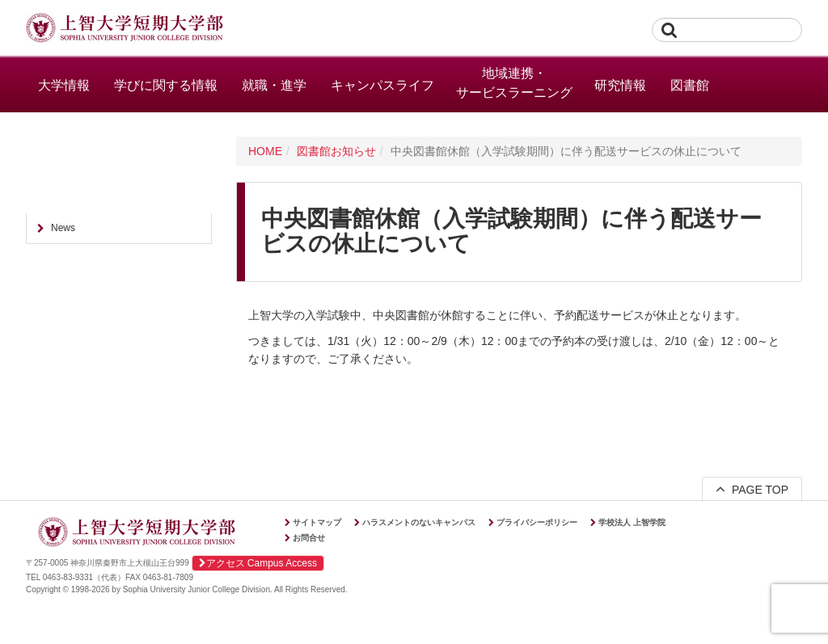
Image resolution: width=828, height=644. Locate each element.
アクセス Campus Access (258, 563)
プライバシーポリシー (537, 522)
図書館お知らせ (336, 151)
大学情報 (64, 85)
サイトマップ (317, 522)
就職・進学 (274, 85)
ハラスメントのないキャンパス (419, 522)
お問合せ (309, 538)
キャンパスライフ (382, 85)
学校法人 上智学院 (632, 522)
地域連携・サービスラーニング (514, 83)
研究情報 (620, 85)
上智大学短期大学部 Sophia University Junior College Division (125, 29)
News (63, 228)
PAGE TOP (752, 489)
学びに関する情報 (166, 85)
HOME (265, 151)
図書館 (690, 85)
